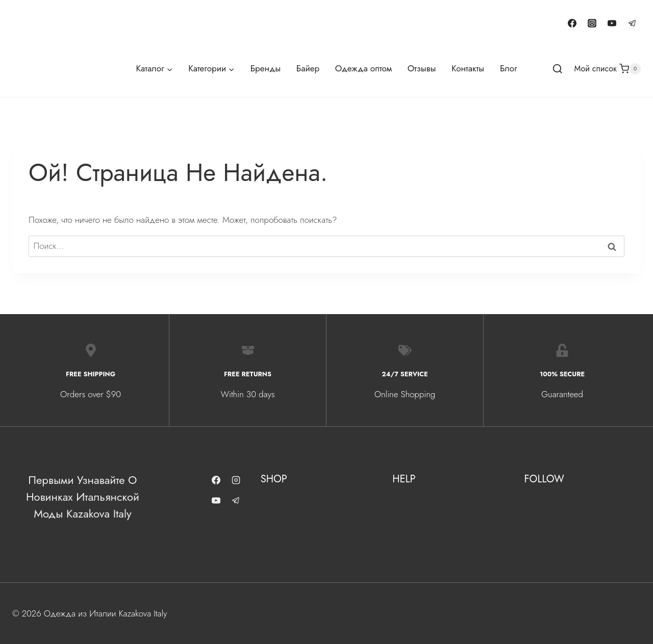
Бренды (266, 68)
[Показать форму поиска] (558, 69)
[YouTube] (612, 23)
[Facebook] (572, 23)
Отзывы (422, 68)
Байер (308, 68)
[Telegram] (632, 23)
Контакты (468, 68)
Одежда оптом (363, 68)
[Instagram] (592, 23)
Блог (509, 68)
